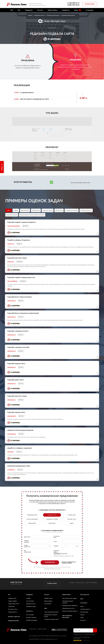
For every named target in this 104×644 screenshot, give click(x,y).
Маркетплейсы (66, 595)
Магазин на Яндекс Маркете (70, 611)
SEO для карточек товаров (70, 598)
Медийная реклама (14, 621)
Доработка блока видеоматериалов (20, 430)
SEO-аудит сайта (13, 609)
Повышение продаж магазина (68, 602)
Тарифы (28, 598)
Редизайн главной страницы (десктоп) (21, 277)
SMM (45, 608)
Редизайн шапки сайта (15, 380)
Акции (82, 617)
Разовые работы (13, 612)
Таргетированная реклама (51, 612)
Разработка (29, 611)
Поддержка (29, 595)
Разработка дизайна (32, 620)
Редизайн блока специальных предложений (23, 313)
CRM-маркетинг (85, 595)
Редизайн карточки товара (17, 258)
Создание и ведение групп (51, 619)
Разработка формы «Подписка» (19, 240)
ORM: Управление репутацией (67, 617)
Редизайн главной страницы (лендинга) (22, 222)
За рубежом (11, 606)
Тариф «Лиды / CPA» (14, 604)
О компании (84, 603)
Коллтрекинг (48, 604)
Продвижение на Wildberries (70, 606)
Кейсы (82, 606)
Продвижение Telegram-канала (51, 616)
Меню (2, 168)
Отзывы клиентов (85, 609)
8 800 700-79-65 (73, 5)
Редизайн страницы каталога (18, 331)
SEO (9, 595)
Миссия (82, 615)
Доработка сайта (31, 604)
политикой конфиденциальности (52, 569)
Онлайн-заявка (90, 4)
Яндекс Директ (48, 601)
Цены (82, 599)
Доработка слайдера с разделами (20, 448)
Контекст (47, 595)
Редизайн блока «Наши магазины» (20, 297)
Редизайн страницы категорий (18, 347)
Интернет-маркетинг (14, 617)
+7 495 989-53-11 (73, 3)
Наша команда (84, 612)
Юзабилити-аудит (31, 606)
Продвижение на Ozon (68, 608)
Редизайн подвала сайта (16, 363)
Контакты (83, 620)
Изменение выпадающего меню (19, 466)
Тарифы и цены (12, 598)
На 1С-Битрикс (30, 601)
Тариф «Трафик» (13, 601)
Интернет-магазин (31, 617)
